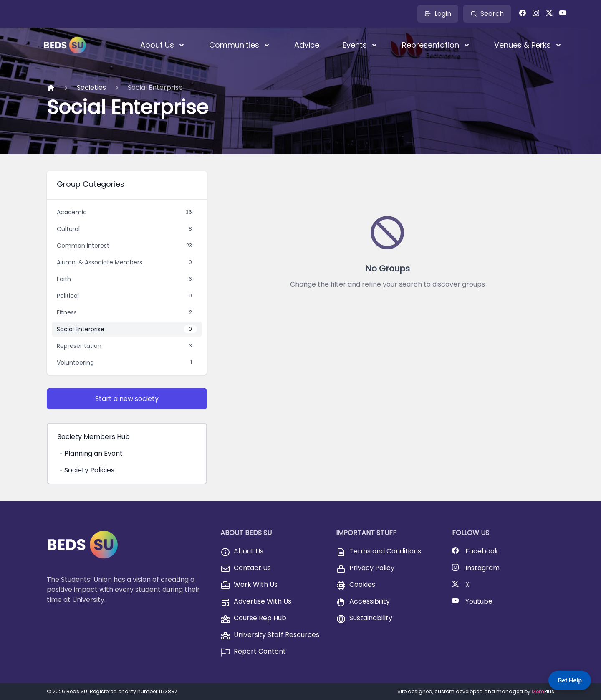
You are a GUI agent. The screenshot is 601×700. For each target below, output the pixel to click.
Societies (91, 87)
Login (438, 14)
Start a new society (127, 399)
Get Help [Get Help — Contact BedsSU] (570, 680)
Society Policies (86, 470)
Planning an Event (90, 453)
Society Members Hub (94, 437)
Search (487, 14)
